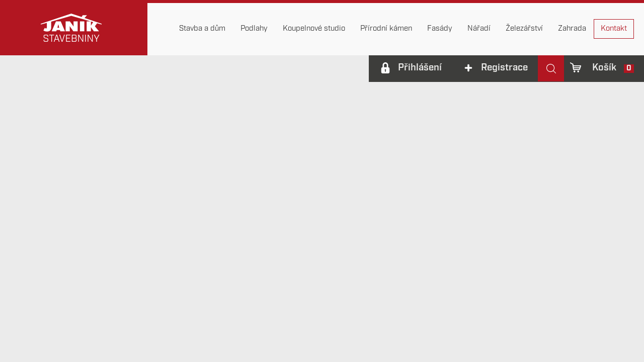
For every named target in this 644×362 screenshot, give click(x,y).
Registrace (504, 68)
